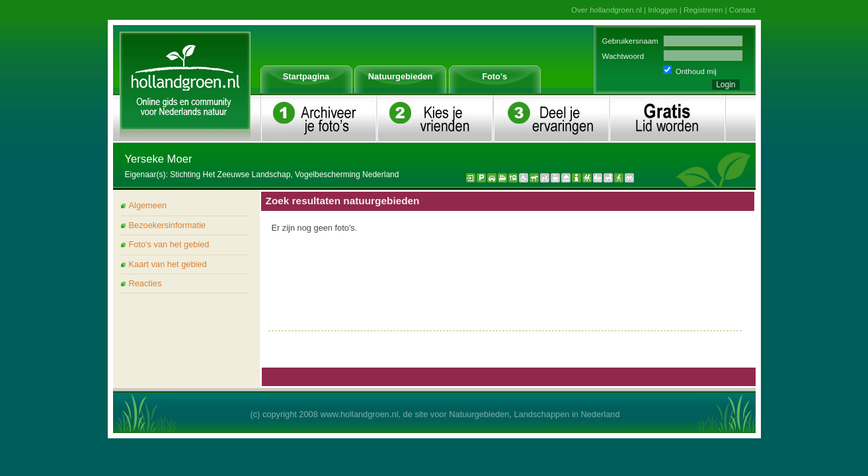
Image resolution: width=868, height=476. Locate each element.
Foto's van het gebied (169, 244)
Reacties (145, 283)
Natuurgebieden (400, 76)
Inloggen (662, 10)
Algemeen (148, 205)
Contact (742, 10)
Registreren (703, 10)
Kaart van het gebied (168, 264)
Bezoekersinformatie (168, 225)
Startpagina (306, 76)
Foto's (494, 76)
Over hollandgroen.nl (607, 10)
